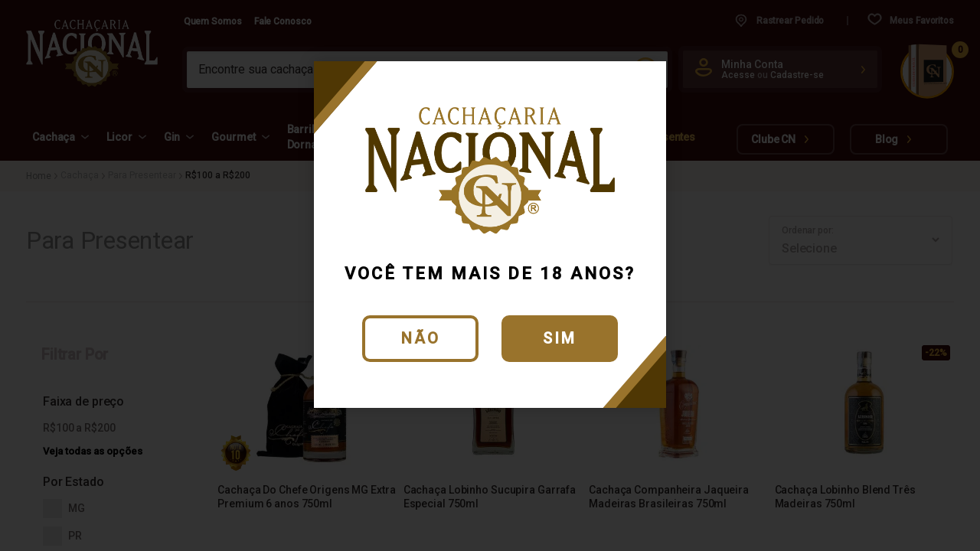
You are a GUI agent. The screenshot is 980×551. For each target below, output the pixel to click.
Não (421, 338)
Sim (560, 338)
